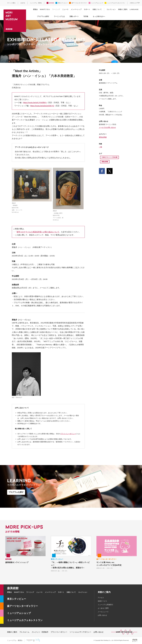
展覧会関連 (103, 137)
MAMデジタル (45, 9)
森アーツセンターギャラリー (79, 3)
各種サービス (102, 601)
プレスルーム (24, 632)
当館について (97, 9)
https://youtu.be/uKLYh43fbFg (35, 102)
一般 (100, 147)
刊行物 (86, 16)
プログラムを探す (43, 16)
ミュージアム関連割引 (105, 605)
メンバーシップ (76, 9)
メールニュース (103, 612)
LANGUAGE (134, 9)
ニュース (65, 9)
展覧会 (35, 9)
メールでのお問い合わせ (107, 127)
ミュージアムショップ (97, 3)
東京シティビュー (63, 3)
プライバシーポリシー (68, 434)
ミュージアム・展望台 (36, 3)
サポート (87, 9)
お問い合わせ (102, 615)
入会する (23, 3)
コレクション (111, 9)
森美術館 (52, 3)
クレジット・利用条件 (40, 632)
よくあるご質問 (103, 608)
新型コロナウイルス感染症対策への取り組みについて (38, 232)
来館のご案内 (123, 9)
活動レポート (74, 16)
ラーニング (56, 9)
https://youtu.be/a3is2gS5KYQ (42, 106)
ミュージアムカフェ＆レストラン (116, 3)
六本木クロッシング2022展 (109, 157)
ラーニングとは (59, 16)
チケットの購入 (11, 3)
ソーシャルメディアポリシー (80, 632)
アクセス (101, 598)
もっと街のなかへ (99, 16)
